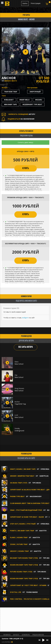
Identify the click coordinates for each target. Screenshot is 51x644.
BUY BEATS (16, 635)
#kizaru (39, 100)
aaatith (43, 531)
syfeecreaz (45, 469)
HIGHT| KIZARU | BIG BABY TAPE (23, 469)
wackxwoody (36, 496)
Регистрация (36, 3)
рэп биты (26, 15)
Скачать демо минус (25, 142)
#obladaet (9, 100)
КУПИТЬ (26, 168)
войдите (25, 318)
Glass (17, 362)
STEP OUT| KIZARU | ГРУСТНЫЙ (23, 524)
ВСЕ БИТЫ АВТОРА (26, 347)
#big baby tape (10, 104)
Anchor (17, 402)
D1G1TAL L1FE (16, 592)
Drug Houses (19, 388)
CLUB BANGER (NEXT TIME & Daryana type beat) (30, 503)
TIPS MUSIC (37, 483)
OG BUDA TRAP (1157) (19, 483)
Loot (16, 415)
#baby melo (24, 100)
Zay (16, 375)
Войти (25, 3)
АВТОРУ (18, 114)
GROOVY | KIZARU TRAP (19, 551)
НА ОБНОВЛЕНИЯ (18, 119)
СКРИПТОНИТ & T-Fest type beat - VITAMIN (28, 585)
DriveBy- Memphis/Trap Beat (22, 476)
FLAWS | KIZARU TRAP (19, 537)
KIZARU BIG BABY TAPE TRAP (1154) (24, 565)
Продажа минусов (38, 635)
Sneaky (17, 428)
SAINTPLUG (44, 476)
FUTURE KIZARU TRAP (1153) (21, 572)
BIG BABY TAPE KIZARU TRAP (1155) (24, 558)
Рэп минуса (7, 635)
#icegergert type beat (32, 104)
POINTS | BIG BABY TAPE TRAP (22, 531)
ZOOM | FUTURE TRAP (19, 544)
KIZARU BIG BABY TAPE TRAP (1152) (24, 578)
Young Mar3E (32, 592)
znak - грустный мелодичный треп (26, 510)
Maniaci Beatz (11, 81)
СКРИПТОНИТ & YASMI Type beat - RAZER (27, 517)
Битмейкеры (26, 635)
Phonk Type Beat (18, 496)
